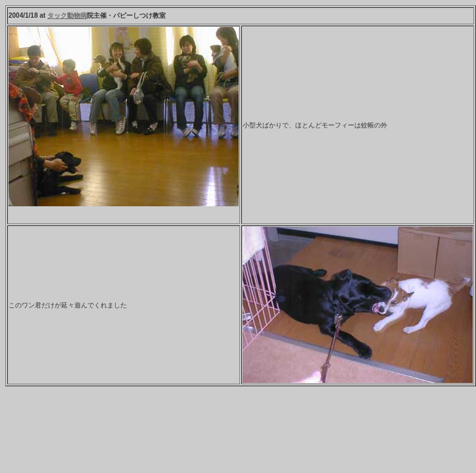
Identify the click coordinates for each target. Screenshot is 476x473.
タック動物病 (67, 15)
